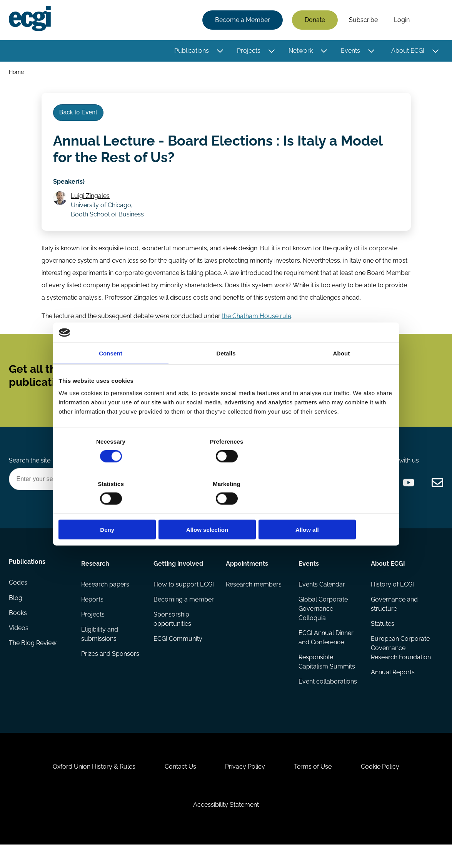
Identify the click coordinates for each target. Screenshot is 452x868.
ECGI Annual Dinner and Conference (326, 652)
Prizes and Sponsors (111, 669)
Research (96, 577)
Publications (191, 51)
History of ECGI (392, 598)
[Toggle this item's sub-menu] (219, 51)
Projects (248, 51)
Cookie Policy (384, 786)
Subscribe (363, 20)
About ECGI (407, 51)
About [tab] (342, 375)
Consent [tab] (111, 375)
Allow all (339, 509)
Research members (254, 598)
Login (401, 20)
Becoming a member (171, 628)
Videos (19, 644)
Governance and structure (394, 618)
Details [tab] (226, 375)
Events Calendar (321, 598)
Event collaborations (327, 697)
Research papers (106, 598)
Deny (114, 509)
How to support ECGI (176, 603)
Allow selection (226, 509)
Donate (314, 20)
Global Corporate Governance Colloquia (323, 623)
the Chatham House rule (257, 322)
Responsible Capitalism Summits (326, 677)
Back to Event (79, 115)
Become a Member (242, 20)
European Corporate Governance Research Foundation (400, 668)
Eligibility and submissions (100, 649)
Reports (93, 614)
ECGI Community (178, 672)
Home (17, 73)
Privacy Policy (245, 786)
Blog (16, 614)
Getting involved (179, 577)
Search (430, 20)
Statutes (382, 638)
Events (350, 51)
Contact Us (178, 786)
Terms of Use (315, 786)
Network (300, 51)
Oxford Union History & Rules (91, 786)
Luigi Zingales (91, 200)
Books (18, 629)
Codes (18, 598)
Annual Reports (392, 697)
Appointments (247, 577)
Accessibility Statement (226, 826)
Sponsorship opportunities (173, 652)
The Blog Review (33, 660)
